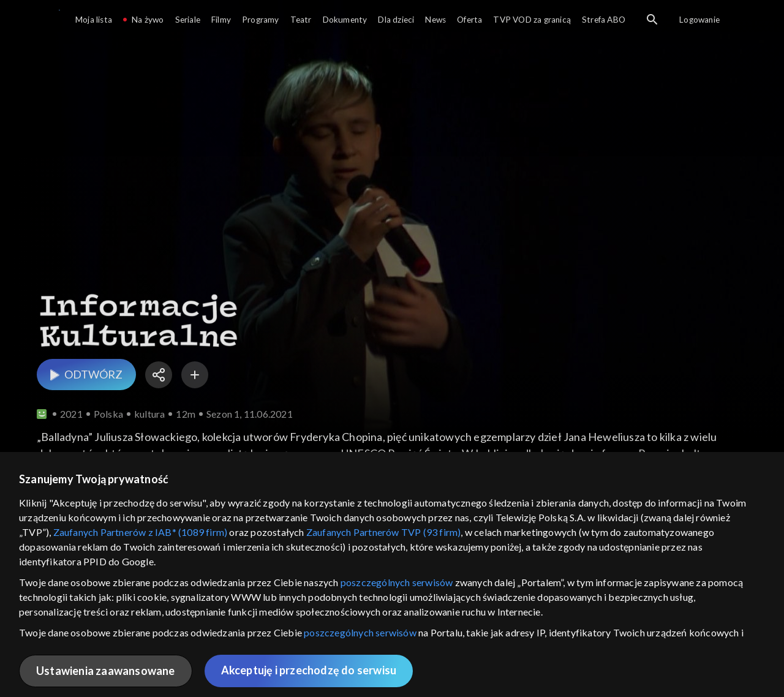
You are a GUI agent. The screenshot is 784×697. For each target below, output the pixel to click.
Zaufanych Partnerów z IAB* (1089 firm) (141, 532)
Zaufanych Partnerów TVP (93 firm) (384, 532)
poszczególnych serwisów (397, 582)
